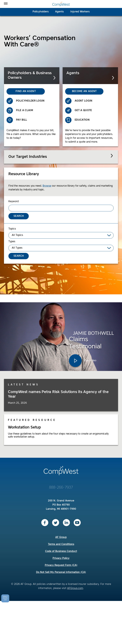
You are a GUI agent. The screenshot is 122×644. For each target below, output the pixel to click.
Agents (59, 12)
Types (12, 242)
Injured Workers (80, 12)
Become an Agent (81, 91)
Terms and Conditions (61, 544)
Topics (12, 229)
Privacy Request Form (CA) (61, 565)
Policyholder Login (26, 101)
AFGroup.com (75, 588)
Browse (47, 186)
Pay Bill (17, 120)
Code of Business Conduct (61, 551)
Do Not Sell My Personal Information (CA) (61, 572)
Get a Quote (79, 110)
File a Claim (20, 110)
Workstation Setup (24, 428)
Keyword (14, 202)
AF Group (61, 537)
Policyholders (41, 12)
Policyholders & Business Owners (32, 76)
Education (77, 120)
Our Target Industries (28, 157)
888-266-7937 (61, 488)
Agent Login (79, 101)
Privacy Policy (61, 558)
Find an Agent (21, 91)
